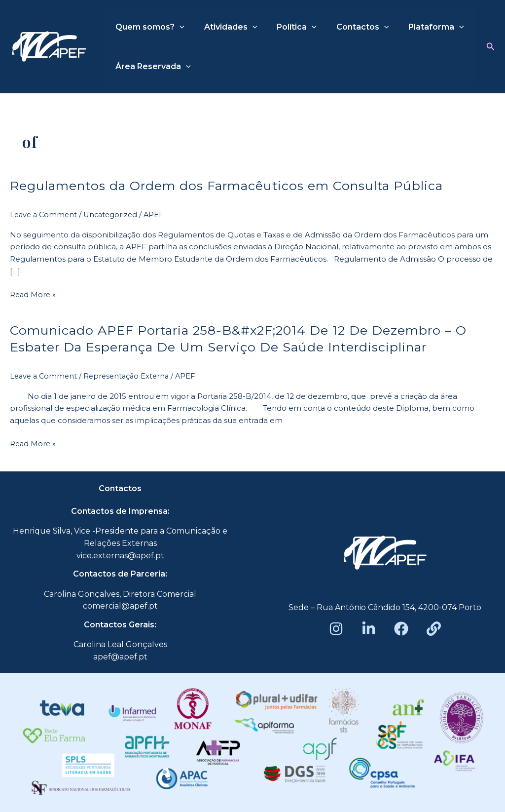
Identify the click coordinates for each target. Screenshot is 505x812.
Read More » (34, 294)
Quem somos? (148, 27)
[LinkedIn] (369, 628)
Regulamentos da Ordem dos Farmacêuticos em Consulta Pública (235, 186)
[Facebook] (401, 628)
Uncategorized (114, 214)
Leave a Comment (45, 214)
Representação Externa (131, 375)
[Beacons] (434, 628)
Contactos (349, 27)
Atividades (225, 27)
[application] (178, 27)
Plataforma (418, 27)
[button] (491, 47)
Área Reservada (151, 67)
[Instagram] (336, 628)
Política (287, 27)
